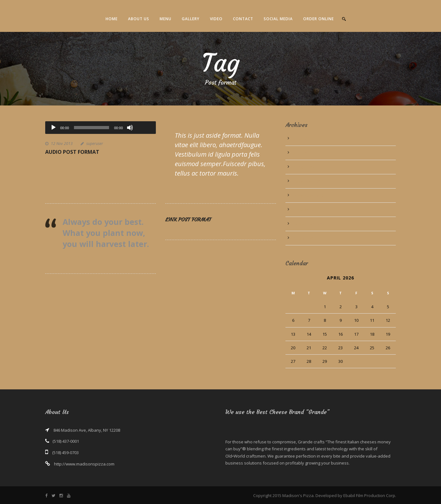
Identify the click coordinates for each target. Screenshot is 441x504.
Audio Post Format (72, 152)
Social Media (278, 19)
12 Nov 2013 (62, 144)
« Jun (290, 372)
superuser (95, 144)
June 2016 (303, 139)
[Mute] (130, 128)
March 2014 (304, 167)
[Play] (53, 128)
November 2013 (308, 195)
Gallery (191, 19)
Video (216, 19)
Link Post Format (188, 219)
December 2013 (308, 181)
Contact (243, 19)
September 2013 (309, 224)
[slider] (92, 128)
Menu (165, 19)
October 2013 (306, 210)
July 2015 (302, 153)
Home (112, 19)
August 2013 (305, 238)
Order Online (318, 19)
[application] (101, 128)
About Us (139, 19)
